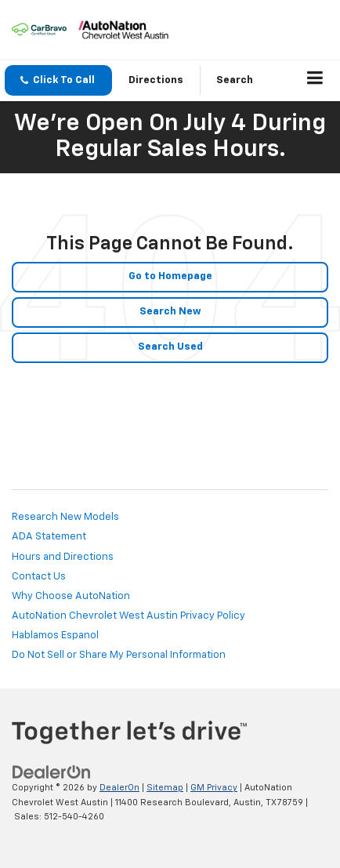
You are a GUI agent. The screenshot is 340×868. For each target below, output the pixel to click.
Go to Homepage (170, 276)
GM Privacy (214, 788)
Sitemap (165, 788)
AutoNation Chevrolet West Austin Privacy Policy (128, 616)
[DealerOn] (52, 773)
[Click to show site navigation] (315, 81)
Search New (170, 312)
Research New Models (65, 517)
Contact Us (39, 577)
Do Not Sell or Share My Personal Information (119, 655)
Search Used (170, 347)
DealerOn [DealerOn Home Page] (119, 788)
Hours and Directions (63, 557)
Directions (156, 80)
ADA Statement (49, 537)
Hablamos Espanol (55, 636)
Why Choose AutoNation (71, 596)
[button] (58, 80)
